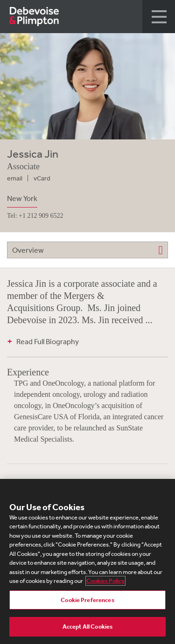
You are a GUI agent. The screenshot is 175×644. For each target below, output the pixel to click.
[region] (87, 561)
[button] (159, 17)
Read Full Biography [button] (48, 341)
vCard (42, 178)
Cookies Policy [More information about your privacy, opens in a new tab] (105, 581)
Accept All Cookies (87, 627)
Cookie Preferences (87, 600)
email (15, 178)
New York (22, 198)
